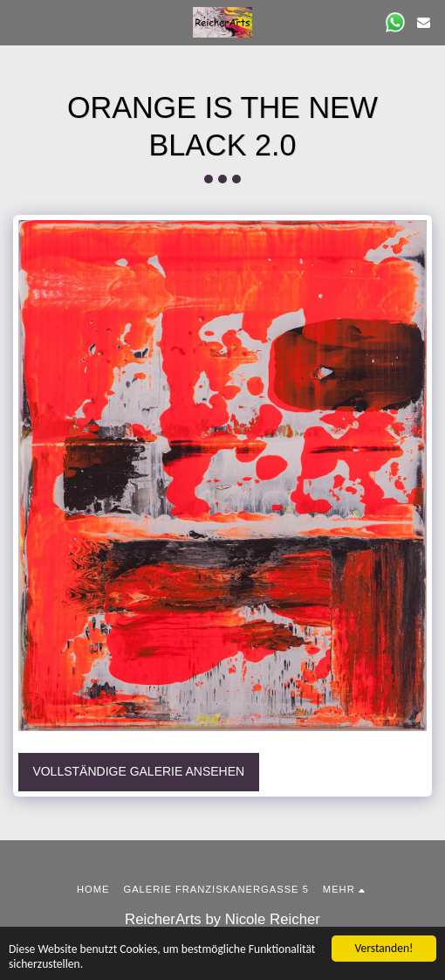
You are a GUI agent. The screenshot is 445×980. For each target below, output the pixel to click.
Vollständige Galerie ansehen (138, 771)
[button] (19, 22)
